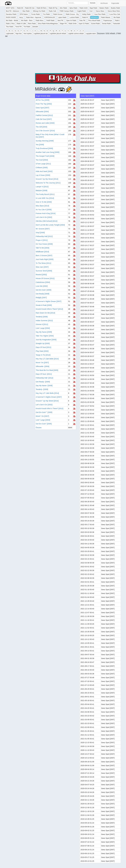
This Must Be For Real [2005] (47, 370)
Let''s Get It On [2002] (44, 405)
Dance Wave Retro (114, 11)
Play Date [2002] (42, 351)
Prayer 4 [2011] (42, 240)
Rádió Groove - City (72, 14)
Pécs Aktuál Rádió (94, 20)
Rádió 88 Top (53, 8)
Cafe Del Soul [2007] (44, 119)
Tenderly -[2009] (42, 389)
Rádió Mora (39, 20)
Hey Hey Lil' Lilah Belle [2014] (47, 359)
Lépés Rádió (62, 17)
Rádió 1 (118, 20)
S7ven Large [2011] (43, 164)
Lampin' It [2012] (42, 187)
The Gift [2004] (42, 127)
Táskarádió (116, 24)
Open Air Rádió (71, 20)
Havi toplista (28, 34)
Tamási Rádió (106, 24)
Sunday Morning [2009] (45, 141)
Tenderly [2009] (42, 317)
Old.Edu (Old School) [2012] (47, 221)
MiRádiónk (94, 17)
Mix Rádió (117, 17)
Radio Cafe (53, 11)
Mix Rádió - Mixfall (12, 20)
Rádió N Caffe (21, 24)
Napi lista (19, 34)
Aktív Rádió (63, 8)
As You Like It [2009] (44, 210)
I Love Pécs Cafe (114, 14)
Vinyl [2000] (40, 233)
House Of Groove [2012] (45, 278)
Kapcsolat (115, 3)
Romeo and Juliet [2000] (45, 123)
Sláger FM (63, 24)
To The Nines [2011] (43, 263)
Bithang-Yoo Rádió (39, 11)
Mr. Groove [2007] (43, 229)
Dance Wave (100, 11)
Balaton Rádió (104, 8)
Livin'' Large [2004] (43, 420)
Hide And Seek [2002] (44, 171)
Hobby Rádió (86, 14)
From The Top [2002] (44, 104)
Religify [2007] (41, 298)
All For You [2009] (43, 100)
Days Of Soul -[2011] (44, 374)
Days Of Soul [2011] (43, 347)
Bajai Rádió (93, 8)
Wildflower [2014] (42, 252)
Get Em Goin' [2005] (44, 290)
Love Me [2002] (42, 286)
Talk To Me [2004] (43, 248)
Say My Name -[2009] (44, 386)
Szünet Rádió (95, 24)
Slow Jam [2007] (42, 267)
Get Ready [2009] (43, 294)
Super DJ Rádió (84, 24)
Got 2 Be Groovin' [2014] (45, 131)
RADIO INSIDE (11, 17)
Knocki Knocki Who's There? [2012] (49, 309)
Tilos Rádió (10, 27)
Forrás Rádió (35, 14)
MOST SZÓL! (10, 8)
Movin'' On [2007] (42, 416)
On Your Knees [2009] (44, 244)
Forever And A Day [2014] (46, 213)
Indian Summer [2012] (44, 321)
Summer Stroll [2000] (44, 271)
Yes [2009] (40, 145)
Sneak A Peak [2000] (44, 305)
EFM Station (24, 14)
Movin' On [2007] (42, 363)
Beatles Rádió (115, 8)
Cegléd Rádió (82, 11)
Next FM (60, 20)
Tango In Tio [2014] (43, 355)
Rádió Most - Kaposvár (34, 17)
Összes (39, 428)
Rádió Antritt (83, 8)
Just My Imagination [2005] (46, 340)
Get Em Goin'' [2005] (44, 424)
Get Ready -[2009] (43, 382)
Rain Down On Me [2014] (45, 313)
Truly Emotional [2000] (44, 148)
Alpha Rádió (73, 8)
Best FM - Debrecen (12, 11)
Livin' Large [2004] (43, 328)
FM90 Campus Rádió (67, 11)
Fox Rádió (47, 14)
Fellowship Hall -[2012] (45, 378)
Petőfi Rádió (50, 20)
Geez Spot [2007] (43, 108)
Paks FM (82, 20)
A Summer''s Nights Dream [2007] (49, 397)
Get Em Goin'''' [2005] (44, 412)
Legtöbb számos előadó (76, 34)
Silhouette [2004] (42, 112)
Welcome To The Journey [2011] (48, 183)
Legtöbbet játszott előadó (58, 34)
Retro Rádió (32, 24)
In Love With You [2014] (45, 198)
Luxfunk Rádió (74, 17)
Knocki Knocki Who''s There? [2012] (50, 408)
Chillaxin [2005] (42, 168)
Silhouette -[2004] (43, 366)
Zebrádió (35, 27)
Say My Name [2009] (44, 332)
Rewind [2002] (41, 275)
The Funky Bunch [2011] (45, 194)
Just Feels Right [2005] (45, 259)
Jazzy (21, 17)
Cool (91, 11)
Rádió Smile (73, 24)
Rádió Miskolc (106, 17)
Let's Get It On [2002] (44, 217)
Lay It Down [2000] (43, 175)
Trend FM (18, 27)
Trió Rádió (27, 27)
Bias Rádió (26, 11)
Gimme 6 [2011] (42, 324)
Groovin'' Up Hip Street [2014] (47, 401)
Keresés (93, 3)
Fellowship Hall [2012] (44, 236)
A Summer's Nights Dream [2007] (49, 301)
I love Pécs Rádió (100, 14)
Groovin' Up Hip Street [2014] (47, 179)
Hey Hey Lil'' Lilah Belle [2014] (47, 393)
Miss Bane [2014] (42, 206)
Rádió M (85, 17)
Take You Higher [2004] (45, 336)
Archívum (104, 3)
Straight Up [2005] (43, 343)
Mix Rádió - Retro (27, 20)
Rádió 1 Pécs (10, 24)
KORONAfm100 (50, 17)
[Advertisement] (78, 56)
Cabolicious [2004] (43, 282)
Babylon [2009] (42, 190)
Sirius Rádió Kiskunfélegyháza (48, 24)
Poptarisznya (108, 20)
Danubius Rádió (11, 14)
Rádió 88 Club (30, 8)
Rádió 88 (20, 8)
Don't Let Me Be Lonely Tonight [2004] (50, 225)
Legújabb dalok (91, 34)
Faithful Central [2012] (44, 115)
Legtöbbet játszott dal (41, 34)
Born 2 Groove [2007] (44, 255)
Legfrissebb (10, 34)
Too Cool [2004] (42, 160)
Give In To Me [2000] (44, 202)
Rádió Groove (58, 14)
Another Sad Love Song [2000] (48, 152)
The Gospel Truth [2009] (45, 156)
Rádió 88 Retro (42, 8)
